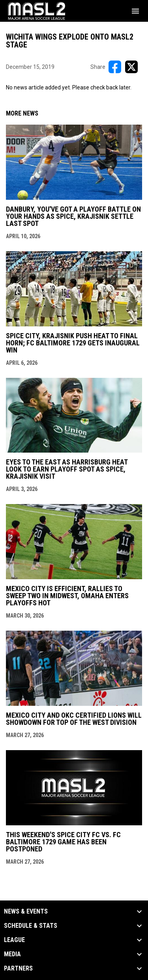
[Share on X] (131, 67)
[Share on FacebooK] (115, 67)
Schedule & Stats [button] (31, 926)
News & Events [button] (26, 912)
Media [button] (12, 954)
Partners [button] (18, 969)
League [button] (14, 940)
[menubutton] (135, 11)
